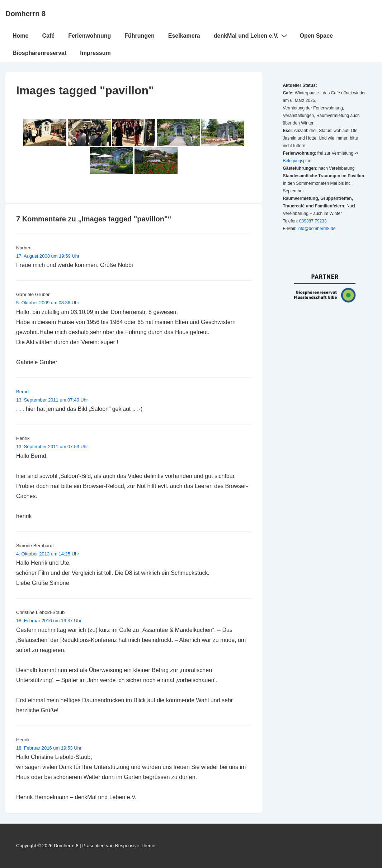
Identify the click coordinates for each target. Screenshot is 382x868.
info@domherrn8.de (316, 229)
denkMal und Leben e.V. (251, 36)
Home (20, 36)
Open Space (316, 36)
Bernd (22, 392)
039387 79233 (313, 221)
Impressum (95, 53)
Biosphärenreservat (39, 53)
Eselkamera (184, 36)
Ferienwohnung (89, 36)
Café (48, 36)
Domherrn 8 (25, 14)
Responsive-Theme (135, 846)
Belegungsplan (297, 161)
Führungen (140, 36)
